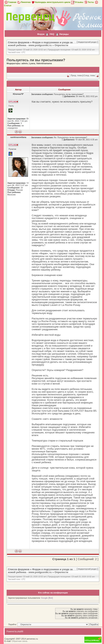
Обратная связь (20, 641)
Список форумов (19, 42)
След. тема (89, 75)
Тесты (89, 2)
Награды (64, 34)
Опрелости (61, 45)
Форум (41, 34)
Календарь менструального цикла (51, 2)
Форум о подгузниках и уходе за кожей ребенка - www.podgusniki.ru (40, 44)
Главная (10, 2)
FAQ (52, 34)
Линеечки (24, 2)
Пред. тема (76, 75)
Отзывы (77, 2)
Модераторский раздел (87, 42)
